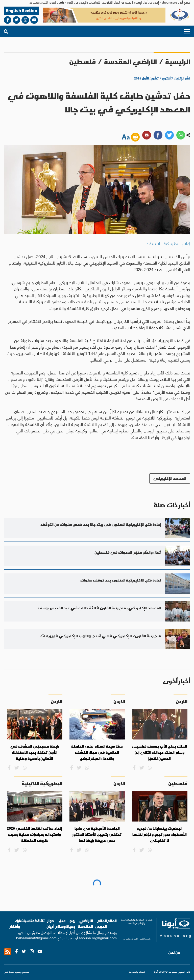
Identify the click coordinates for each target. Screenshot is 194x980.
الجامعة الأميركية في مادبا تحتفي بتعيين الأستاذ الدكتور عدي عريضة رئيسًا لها (97, 834)
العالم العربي (101, 924)
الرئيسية (178, 62)
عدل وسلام (60, 924)
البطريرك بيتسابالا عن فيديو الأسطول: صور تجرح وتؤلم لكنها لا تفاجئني (160, 834)
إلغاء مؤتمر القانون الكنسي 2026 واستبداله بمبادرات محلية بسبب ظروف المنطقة (34, 834)
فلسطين (82, 62)
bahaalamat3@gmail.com (36, 937)
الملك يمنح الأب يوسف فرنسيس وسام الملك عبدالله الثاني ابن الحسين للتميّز (160, 752)
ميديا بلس (9, 972)
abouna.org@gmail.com (98, 937)
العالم (112, 921)
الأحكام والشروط (137, 972)
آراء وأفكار (15, 924)
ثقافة (40, 921)
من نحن (174, 952)
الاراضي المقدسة (130, 62)
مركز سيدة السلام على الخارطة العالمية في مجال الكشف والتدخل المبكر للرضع (97, 752)
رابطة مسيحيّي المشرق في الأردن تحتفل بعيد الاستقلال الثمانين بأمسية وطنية (35, 752)
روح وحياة (71, 924)
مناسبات (27, 921)
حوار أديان (50, 924)
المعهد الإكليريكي (170, 478)
